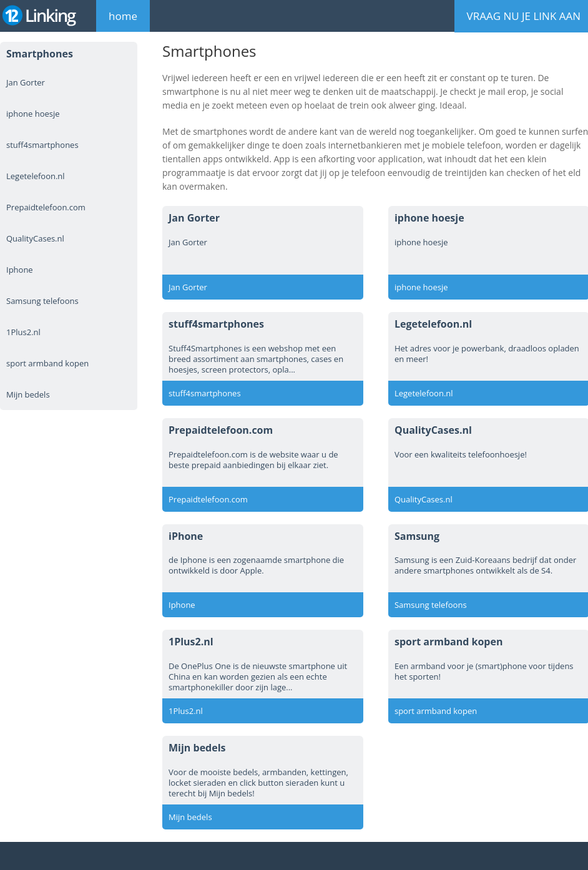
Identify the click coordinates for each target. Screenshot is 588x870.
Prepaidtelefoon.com (46, 207)
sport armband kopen (47, 363)
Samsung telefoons (42, 301)
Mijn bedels (28, 394)
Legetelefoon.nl (36, 176)
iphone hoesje (33, 114)
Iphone (20, 270)
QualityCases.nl (35, 238)
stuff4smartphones (42, 145)
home (123, 16)
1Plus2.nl (23, 332)
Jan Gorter (26, 82)
